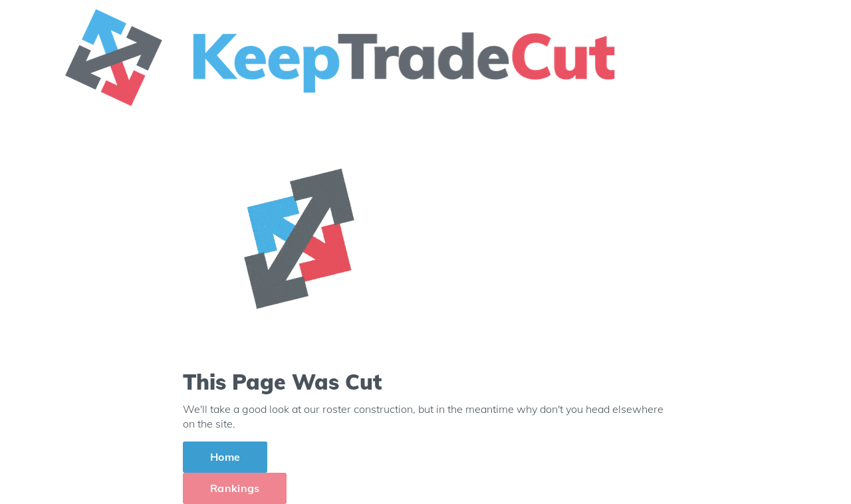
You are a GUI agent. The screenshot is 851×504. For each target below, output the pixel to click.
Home (225, 457)
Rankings (235, 488)
